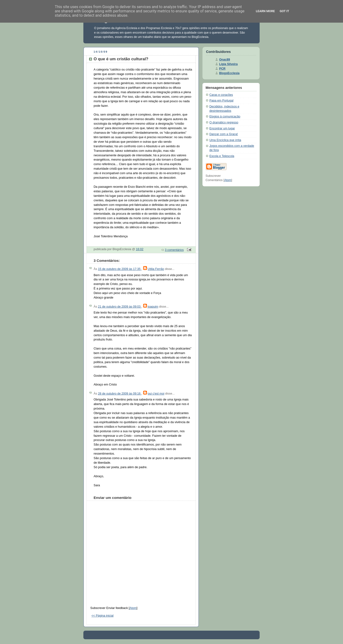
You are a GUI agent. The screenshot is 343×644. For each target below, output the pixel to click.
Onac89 (225, 60)
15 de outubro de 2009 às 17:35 (120, 269)
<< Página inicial (103, 616)
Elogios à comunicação (225, 117)
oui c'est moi (156, 394)
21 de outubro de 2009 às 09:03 (120, 307)
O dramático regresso (224, 122)
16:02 (140, 249)
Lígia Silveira (228, 64)
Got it (284, 11)
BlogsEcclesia (229, 73)
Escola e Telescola (222, 156)
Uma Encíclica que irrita (225, 140)
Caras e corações (221, 95)
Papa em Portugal (221, 101)
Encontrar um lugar (222, 128)
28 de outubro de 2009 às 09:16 (120, 394)
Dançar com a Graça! (224, 134)
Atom (133, 608)
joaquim (153, 307)
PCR (222, 69)
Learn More (265, 11)
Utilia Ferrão (156, 269)
